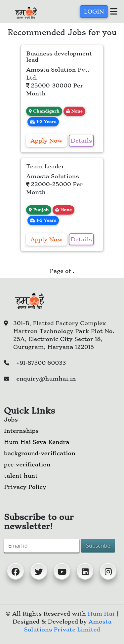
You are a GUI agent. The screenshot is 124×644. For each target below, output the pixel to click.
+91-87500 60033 (41, 363)
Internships (21, 431)
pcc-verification (27, 464)
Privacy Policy (25, 487)
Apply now (46, 141)
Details (81, 141)
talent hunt (21, 476)
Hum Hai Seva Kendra (37, 442)
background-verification (40, 453)
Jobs (11, 420)
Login (94, 12)
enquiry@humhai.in (46, 379)
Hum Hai (102, 614)
